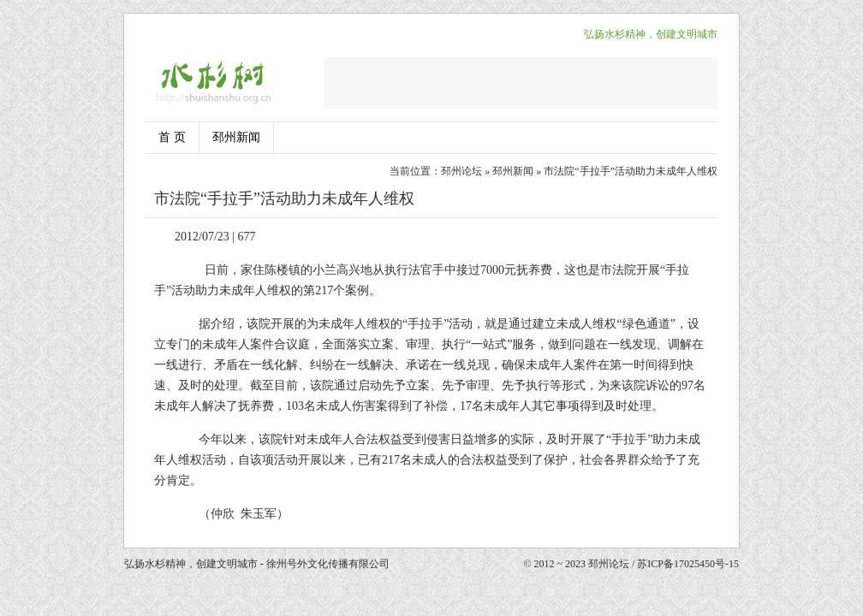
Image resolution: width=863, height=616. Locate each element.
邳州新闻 (236, 137)
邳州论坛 (461, 171)
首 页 (172, 137)
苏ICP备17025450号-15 (688, 564)
